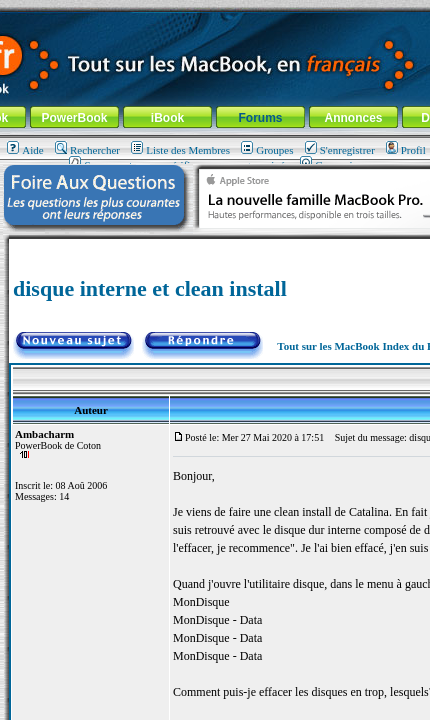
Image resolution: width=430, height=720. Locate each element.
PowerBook (74, 118)
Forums (260, 118)
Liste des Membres (180, 150)
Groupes (267, 150)
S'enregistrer (340, 150)
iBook (167, 118)
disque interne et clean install (150, 288)
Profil (406, 150)
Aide (25, 150)
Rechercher (87, 150)
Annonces (353, 118)
